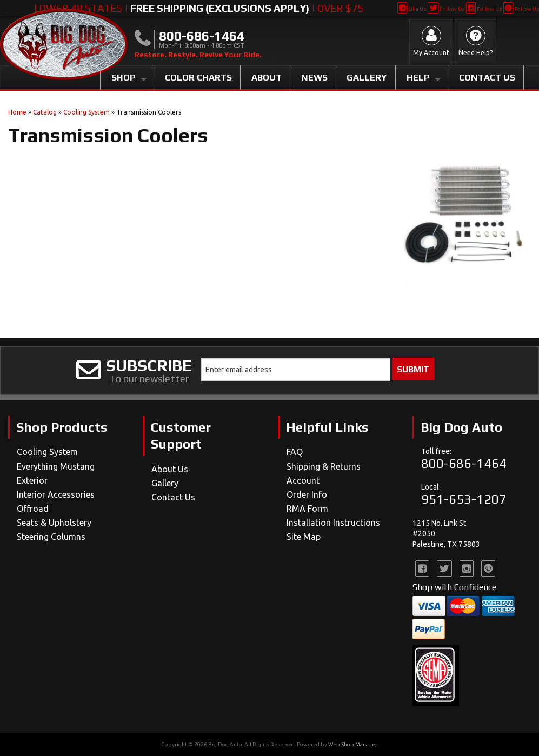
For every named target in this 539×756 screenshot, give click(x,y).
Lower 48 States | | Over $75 (199, 8)
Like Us (412, 9)
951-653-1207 (464, 499)
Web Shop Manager (352, 744)
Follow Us (446, 9)
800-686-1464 (464, 463)
